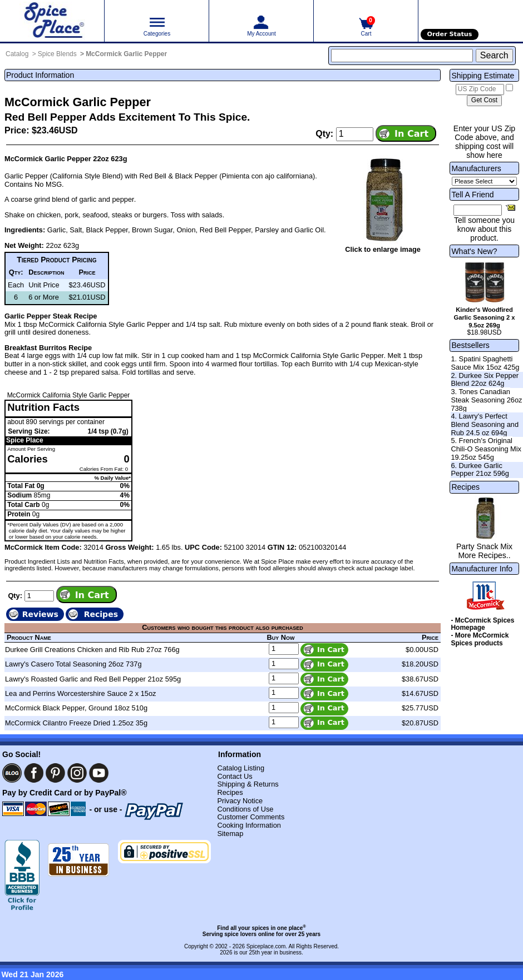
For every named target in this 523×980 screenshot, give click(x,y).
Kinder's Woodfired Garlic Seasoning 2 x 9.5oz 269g (484, 317)
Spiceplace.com (266, 946)
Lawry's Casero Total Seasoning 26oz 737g (73, 664)
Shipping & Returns (248, 784)
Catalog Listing (241, 768)
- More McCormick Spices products (480, 639)
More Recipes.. (484, 555)
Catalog (17, 54)
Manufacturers (476, 168)
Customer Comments (251, 817)
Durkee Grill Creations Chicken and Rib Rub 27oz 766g (92, 650)
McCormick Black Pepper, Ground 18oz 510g (76, 708)
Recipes (465, 487)
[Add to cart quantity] (355, 134)
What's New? (474, 251)
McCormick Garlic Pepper (126, 54)
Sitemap (230, 834)
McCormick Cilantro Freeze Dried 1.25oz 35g (76, 723)
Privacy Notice (240, 801)
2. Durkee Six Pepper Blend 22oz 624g (485, 380)
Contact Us (235, 776)
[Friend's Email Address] (478, 210)
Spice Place (25, 440)
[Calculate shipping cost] (484, 101)
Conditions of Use (245, 809)
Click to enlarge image (383, 249)
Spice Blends (57, 54)
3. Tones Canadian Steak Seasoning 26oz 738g (486, 400)
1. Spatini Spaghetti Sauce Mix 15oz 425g (485, 363)
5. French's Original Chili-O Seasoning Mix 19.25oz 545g (486, 449)
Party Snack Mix (484, 546)
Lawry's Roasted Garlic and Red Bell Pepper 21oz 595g (93, 679)
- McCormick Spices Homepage (482, 624)
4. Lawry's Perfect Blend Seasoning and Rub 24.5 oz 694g (485, 424)
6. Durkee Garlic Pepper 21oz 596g (480, 470)
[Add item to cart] (406, 133)
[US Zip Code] (480, 89)
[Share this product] (510, 207)
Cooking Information (249, 825)
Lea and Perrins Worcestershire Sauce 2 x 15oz (80, 693)
